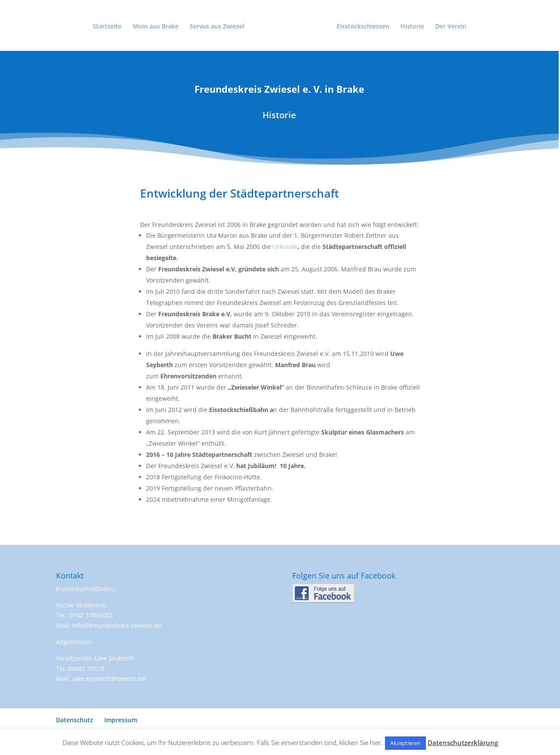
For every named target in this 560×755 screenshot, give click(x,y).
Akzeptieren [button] (405, 743)
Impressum (121, 720)
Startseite (107, 27)
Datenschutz (75, 720)
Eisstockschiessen (363, 27)
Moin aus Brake (156, 27)
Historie (412, 27)
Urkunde (285, 247)
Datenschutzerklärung (463, 742)
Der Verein (451, 27)
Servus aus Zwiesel (217, 27)
